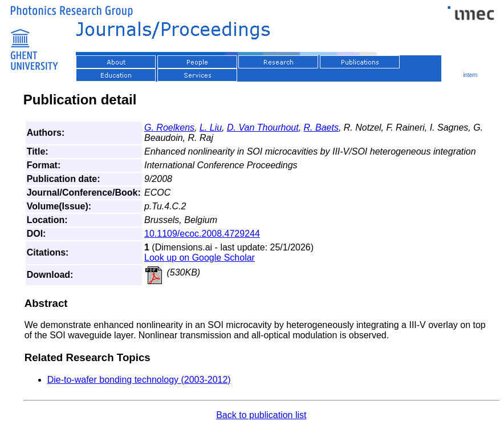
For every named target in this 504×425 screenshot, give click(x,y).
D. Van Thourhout (263, 127)
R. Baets (321, 127)
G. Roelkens (169, 127)
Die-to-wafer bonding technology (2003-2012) (139, 380)
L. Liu (211, 127)
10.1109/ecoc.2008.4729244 (202, 234)
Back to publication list (261, 415)
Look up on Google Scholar (200, 258)
